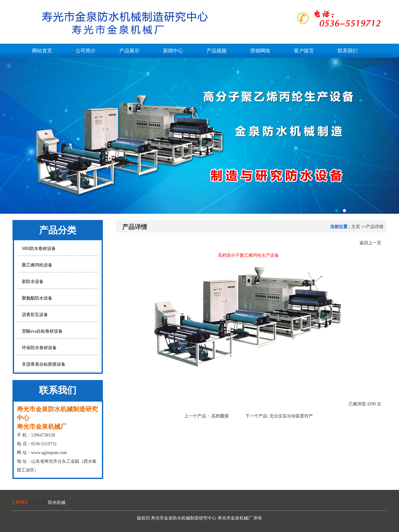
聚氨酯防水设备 (37, 298)
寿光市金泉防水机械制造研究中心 (199, 136)
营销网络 (260, 51)
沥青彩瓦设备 (35, 315)
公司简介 (86, 51)
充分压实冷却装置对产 (291, 416)
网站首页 (42, 51)
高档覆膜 (220, 416)
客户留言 (304, 51)
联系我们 (348, 51)
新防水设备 (33, 282)
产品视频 (217, 51)
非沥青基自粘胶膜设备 (44, 364)
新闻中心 (173, 51)
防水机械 (57, 503)
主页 (356, 227)
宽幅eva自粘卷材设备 (42, 331)
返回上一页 (370, 243)
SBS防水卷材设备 (39, 249)
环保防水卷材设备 (39, 348)
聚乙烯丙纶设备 (37, 265)
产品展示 (129, 51)
